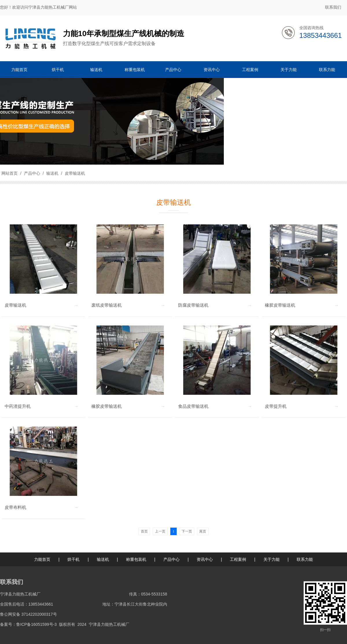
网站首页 (10, 173)
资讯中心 (205, 559)
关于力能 (272, 559)
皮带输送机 (74, 173)
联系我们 (333, 7)
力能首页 (42, 559)
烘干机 (73, 559)
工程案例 (238, 559)
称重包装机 (136, 559)
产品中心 (32, 173)
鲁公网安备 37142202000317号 (28, 614)
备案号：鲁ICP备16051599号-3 (28, 624)
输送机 (52, 173)
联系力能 (305, 559)
